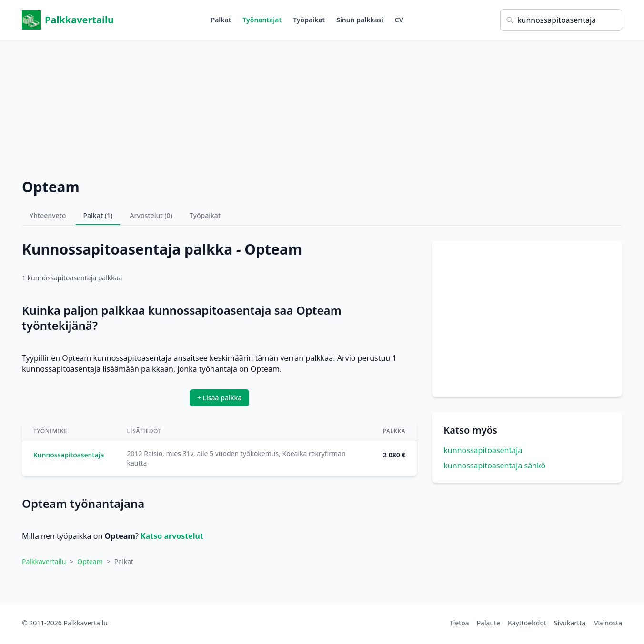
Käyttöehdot (527, 623)
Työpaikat (309, 20)
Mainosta (608, 623)
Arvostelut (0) (151, 215)
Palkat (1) (98, 215)
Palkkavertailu (68, 20)
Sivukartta (570, 623)
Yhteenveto (48, 215)
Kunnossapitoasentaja (69, 455)
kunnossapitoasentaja (483, 450)
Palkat (221, 20)
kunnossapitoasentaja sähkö (494, 466)
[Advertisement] (322, 107)
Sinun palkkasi (360, 20)
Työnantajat (262, 20)
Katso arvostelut (172, 536)
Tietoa (459, 623)
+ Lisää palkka (220, 398)
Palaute (488, 623)
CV (399, 20)
